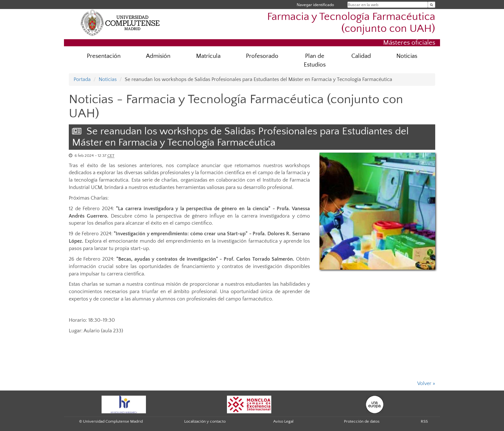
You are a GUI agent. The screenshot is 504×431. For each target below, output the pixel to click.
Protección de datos (362, 421)
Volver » (426, 383)
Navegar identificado (315, 5)
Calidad (361, 56)
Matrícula (208, 56)
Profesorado (262, 56)
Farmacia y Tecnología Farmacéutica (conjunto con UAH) (351, 23)
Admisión (158, 56)
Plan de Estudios (315, 60)
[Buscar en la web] (432, 5)
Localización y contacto (205, 421)
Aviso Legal (283, 421)
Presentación (104, 56)
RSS (424, 421)
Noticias (407, 56)
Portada (82, 79)
